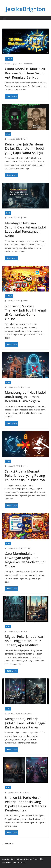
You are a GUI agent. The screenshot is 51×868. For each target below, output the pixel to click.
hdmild (26, 139)
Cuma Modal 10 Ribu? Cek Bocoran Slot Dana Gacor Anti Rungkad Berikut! (25, 73)
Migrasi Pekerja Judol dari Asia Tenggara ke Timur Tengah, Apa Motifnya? (25, 641)
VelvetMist (27, 714)
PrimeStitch (27, 548)
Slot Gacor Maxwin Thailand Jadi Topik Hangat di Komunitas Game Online (26, 312)
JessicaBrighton (26, 9)
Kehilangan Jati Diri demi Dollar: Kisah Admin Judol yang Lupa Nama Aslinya (24, 148)
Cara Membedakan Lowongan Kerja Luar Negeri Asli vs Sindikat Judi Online (25, 560)
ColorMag (7, 863)
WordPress (20, 863)
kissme (26, 301)
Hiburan (9, 59)
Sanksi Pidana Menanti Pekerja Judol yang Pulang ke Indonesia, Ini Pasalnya (25, 475)
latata (25, 218)
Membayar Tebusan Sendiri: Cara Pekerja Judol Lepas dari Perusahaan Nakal (25, 229)
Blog (8, 134)
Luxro (25, 631)
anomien (26, 387)
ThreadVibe (28, 64)
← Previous (8, 844)
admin (25, 466)
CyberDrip (26, 792)
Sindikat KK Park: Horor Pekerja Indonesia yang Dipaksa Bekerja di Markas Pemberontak (26, 804)
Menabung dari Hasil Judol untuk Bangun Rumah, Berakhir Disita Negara (25, 397)
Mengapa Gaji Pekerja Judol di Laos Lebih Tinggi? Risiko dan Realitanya (25, 723)
